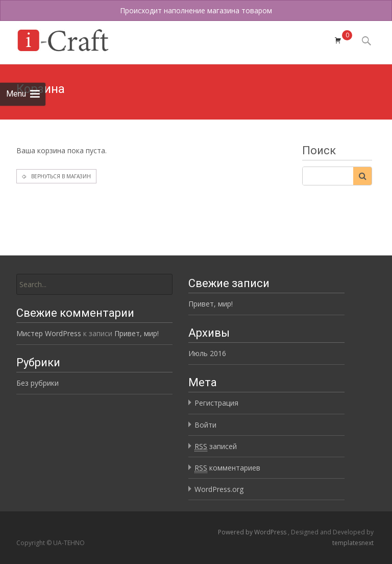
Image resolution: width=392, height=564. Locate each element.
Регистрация (216, 403)
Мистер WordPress (49, 333)
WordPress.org (219, 489)
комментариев (227, 468)
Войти (205, 425)
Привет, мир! (211, 304)
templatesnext (353, 543)
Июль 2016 (207, 353)
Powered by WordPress (253, 532)
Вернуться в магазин (60, 176)
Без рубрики (38, 383)
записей (216, 447)
